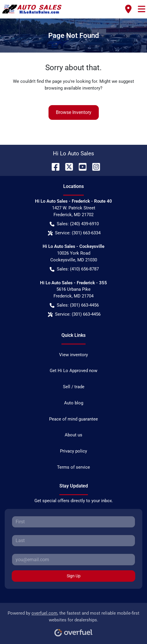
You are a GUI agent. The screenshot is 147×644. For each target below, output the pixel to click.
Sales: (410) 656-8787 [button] (74, 269)
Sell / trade (74, 387)
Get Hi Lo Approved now (73, 371)
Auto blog (74, 403)
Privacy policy (73, 451)
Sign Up (74, 576)
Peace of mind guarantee (73, 419)
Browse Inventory (74, 112)
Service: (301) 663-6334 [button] (74, 233)
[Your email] (73, 559)
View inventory (73, 355)
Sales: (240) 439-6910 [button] (74, 224)
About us (73, 435)
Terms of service (73, 467)
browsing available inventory (72, 88)
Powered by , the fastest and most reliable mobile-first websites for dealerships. (73, 622)
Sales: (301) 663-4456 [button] (74, 305)
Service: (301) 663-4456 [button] (74, 314)
